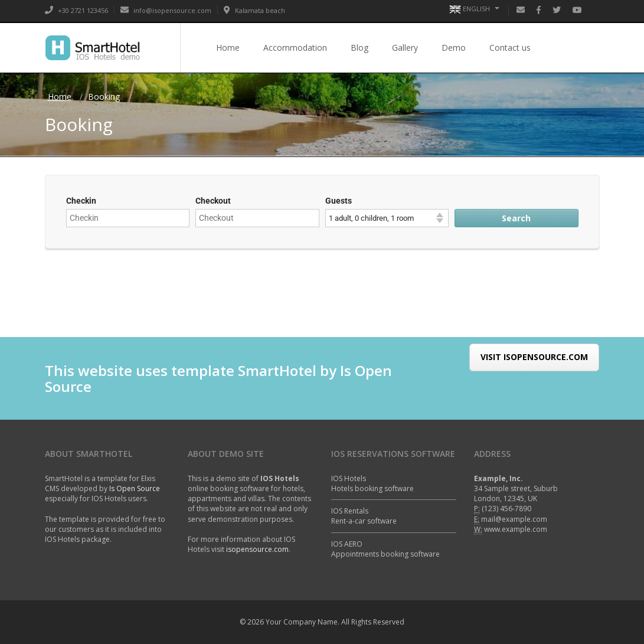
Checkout (213, 201)
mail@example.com (514, 519)
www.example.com (516, 529)
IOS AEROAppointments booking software (385, 549)
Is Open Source (135, 488)
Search (516, 218)
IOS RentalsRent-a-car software (364, 516)
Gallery (405, 48)
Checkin (81, 201)
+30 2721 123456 (76, 10)
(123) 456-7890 (506, 509)
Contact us (510, 48)
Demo (454, 48)
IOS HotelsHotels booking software (372, 483)
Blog (359, 48)
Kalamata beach (254, 10)
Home (228, 48)
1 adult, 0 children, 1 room (371, 218)
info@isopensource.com (166, 10)
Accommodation (295, 48)
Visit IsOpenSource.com (534, 371)
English (474, 9)
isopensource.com (257, 549)
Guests (339, 201)
